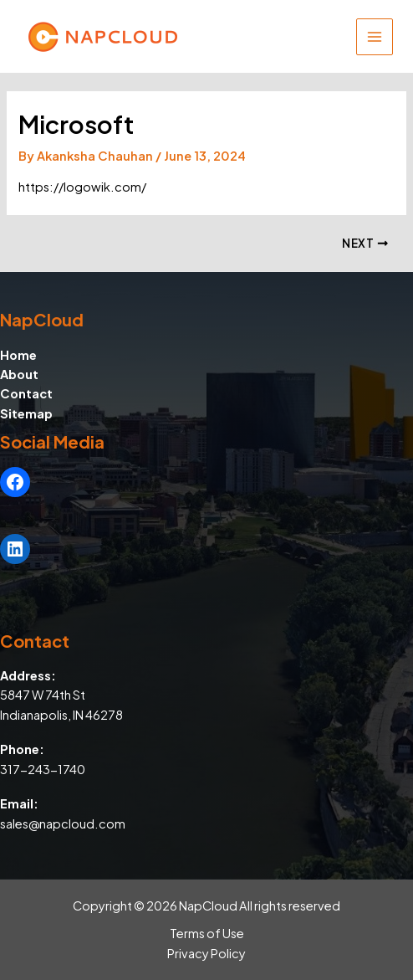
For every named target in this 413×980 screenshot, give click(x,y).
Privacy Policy (206, 953)
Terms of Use (207, 933)
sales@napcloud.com (63, 824)
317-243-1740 (43, 769)
